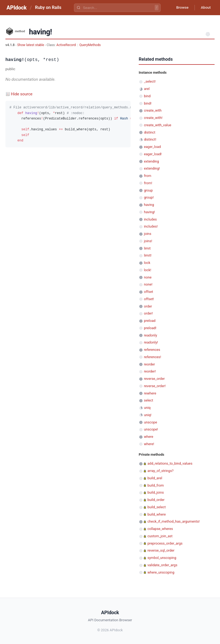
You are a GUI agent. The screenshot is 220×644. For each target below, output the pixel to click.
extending (151, 161)
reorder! (150, 371)
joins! (148, 241)
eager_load (152, 147)
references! (152, 357)
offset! (149, 299)
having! (149, 212)
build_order (156, 500)
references (152, 350)
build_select (156, 507)
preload (150, 321)
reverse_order (154, 379)
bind (147, 96)
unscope (151, 422)
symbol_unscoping (162, 558)
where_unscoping (161, 572)
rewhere (150, 393)
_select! (150, 81)
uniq (147, 408)
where (148, 437)
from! (148, 183)
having (149, 205)
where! (149, 444)
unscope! (151, 429)
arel (147, 89)
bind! (148, 103)
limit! (148, 255)
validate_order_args (162, 565)
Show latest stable (31, 45)
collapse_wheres (160, 529)
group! (149, 197)
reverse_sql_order (161, 550)
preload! (150, 328)
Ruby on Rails (48, 7)
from (148, 176)
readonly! (151, 342)
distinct (150, 132)
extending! (152, 168)
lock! (148, 270)
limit (147, 248)
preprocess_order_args (165, 543)
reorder (149, 364)
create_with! (153, 118)
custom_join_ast (160, 536)
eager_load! (153, 154)
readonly (151, 335)
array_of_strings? (160, 471)
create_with (153, 110)
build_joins (156, 492)
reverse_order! (155, 386)
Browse (181, 8)
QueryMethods (90, 45)
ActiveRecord (66, 45)
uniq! (148, 415)
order (148, 306)
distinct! (150, 139)
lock (147, 263)
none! (148, 284)
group (148, 190)
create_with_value (158, 125)
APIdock (17, 8)
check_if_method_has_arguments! (174, 521)
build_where (157, 514)
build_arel (155, 478)
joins (148, 234)
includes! (151, 226)
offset (148, 292)
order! (148, 313)
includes (150, 219)
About (205, 8)
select (148, 400)
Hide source (22, 94)
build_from (156, 485)
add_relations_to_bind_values (170, 463)
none (148, 277)
